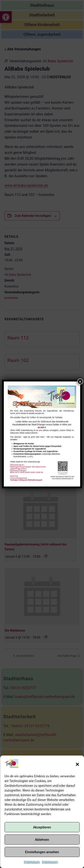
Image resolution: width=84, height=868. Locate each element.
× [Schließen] (80, 381)
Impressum (32, 862)
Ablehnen (42, 840)
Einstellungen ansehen (42, 852)
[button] (77, 764)
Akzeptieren (42, 827)
